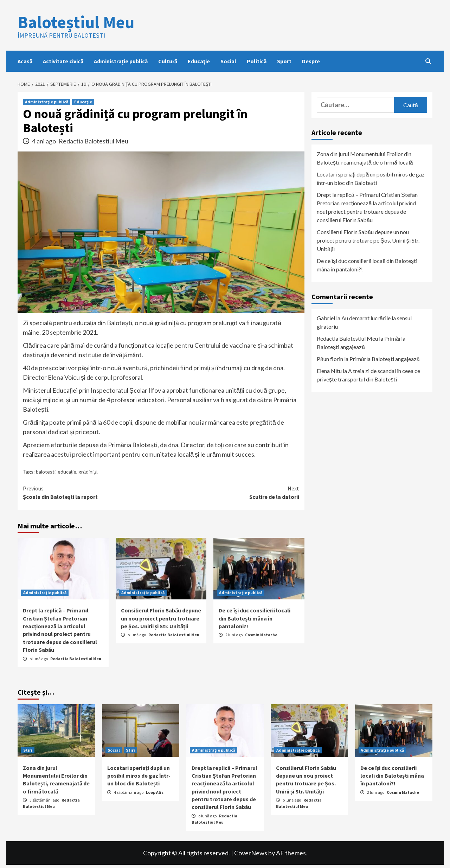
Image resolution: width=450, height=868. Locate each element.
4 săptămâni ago (129, 792)
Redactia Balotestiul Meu (94, 141)
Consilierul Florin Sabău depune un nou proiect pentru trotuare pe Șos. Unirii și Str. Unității (161, 618)
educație (67, 472)
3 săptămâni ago (45, 800)
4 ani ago (44, 141)
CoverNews (251, 853)
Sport (284, 61)
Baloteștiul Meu (76, 22)
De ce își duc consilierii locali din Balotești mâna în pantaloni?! (255, 618)
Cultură (168, 61)
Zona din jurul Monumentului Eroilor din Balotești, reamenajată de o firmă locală (365, 158)
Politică (257, 61)
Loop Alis (155, 792)
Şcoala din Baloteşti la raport (92, 492)
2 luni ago (234, 635)
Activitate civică (63, 61)
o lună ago (39, 659)
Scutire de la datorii (230, 492)
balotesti (46, 472)
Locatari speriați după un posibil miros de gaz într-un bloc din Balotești (371, 178)
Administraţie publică (121, 61)
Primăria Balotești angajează (385, 359)
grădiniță (88, 472)
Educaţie (199, 61)
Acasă (25, 61)
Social (228, 61)
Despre (311, 61)
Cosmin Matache (261, 635)
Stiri (28, 750)
